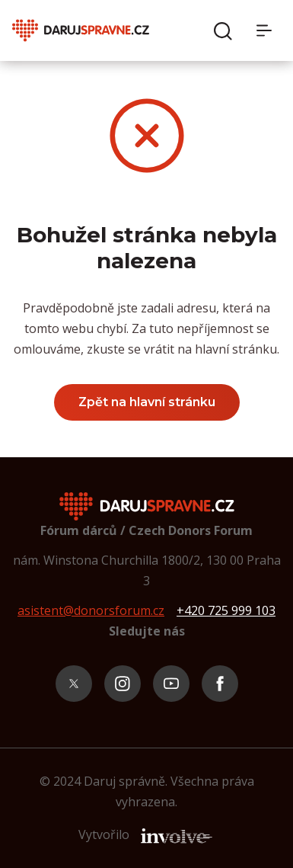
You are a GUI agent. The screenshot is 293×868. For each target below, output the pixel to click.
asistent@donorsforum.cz (91, 610)
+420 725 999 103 (226, 610)
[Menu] (269, 30)
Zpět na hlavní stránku (147, 402)
